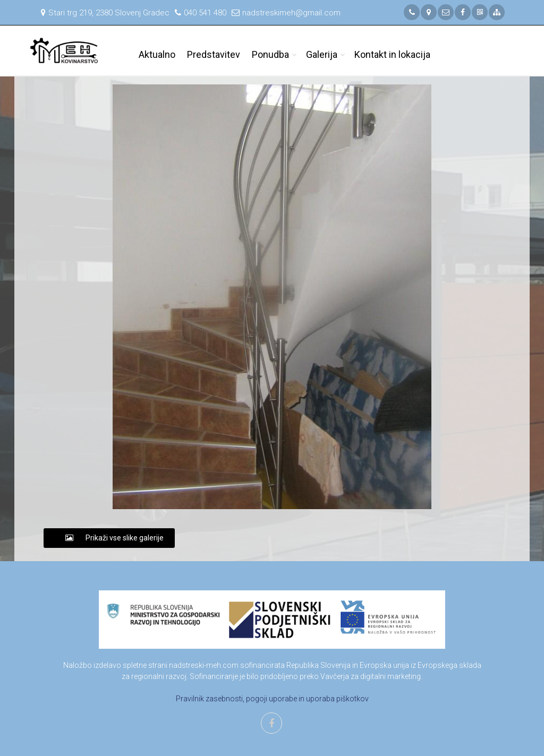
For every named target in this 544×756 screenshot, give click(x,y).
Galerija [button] (322, 54)
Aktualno (157, 54)
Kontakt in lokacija (392, 54)
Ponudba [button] (270, 54)
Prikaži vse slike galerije (109, 538)
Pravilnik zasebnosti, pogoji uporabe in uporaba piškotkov (272, 699)
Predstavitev (214, 54)
